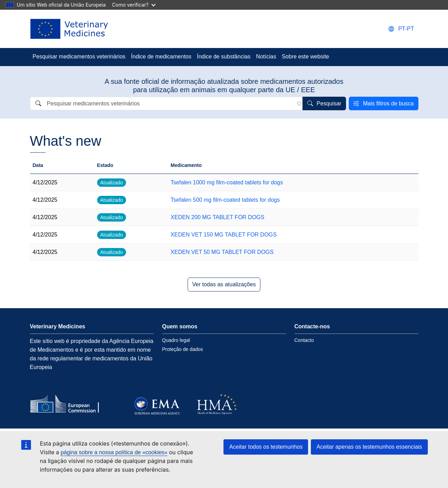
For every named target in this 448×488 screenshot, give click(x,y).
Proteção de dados (183, 349)
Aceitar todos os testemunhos (266, 447)
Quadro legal (176, 340)
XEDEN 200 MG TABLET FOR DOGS (217, 217)
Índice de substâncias (224, 57)
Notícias (266, 57)
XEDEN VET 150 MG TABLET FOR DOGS (224, 235)
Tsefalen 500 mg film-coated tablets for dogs (225, 200)
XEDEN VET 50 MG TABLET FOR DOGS (222, 252)
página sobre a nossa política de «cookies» (114, 452)
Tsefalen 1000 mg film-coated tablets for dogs (227, 182)
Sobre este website (305, 57)
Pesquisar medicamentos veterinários (79, 57)
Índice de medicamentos (161, 57)
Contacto (304, 340)
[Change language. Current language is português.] (401, 29)
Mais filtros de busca (388, 103)
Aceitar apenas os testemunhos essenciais (369, 447)
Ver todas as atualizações (224, 284)
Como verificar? (134, 5)
